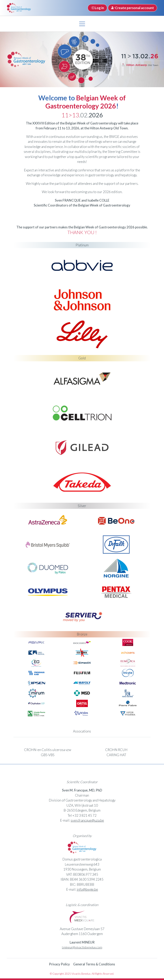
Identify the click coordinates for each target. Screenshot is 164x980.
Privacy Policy (59, 964)
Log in (97, 8)
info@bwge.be (87, 889)
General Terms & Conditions (94, 964)
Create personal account (133, 8)
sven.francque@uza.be (87, 820)
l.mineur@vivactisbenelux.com (82, 947)
